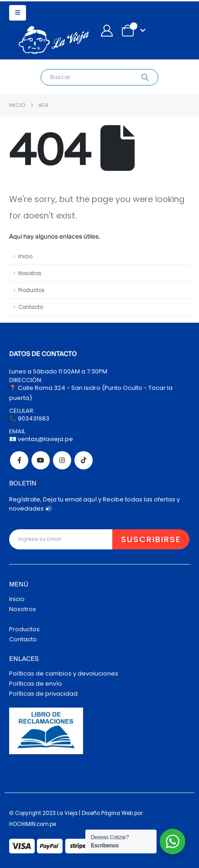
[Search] (145, 77)
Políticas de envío (36, 684)
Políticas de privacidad (43, 694)
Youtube (41, 460)
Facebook (19, 460)
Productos (31, 290)
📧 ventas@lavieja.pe (41, 439)
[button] (18, 13)
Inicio (25, 256)
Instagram (62, 460)
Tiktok (84, 460)
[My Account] (107, 31)
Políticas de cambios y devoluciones (64, 674)
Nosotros (30, 273)
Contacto (31, 307)
